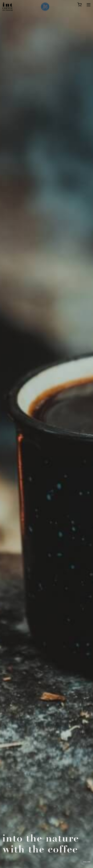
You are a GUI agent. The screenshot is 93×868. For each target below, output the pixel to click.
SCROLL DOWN (87, 862)
